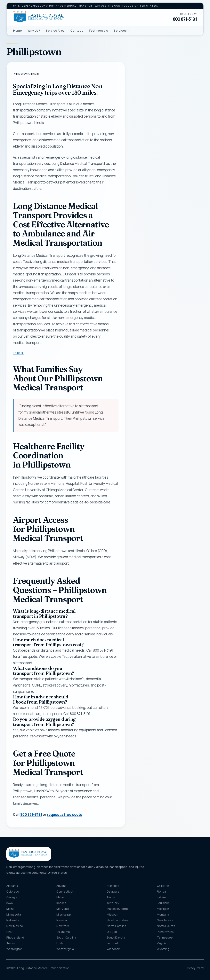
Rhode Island (15, 937)
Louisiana (163, 903)
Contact (77, 30)
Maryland (63, 909)
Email (139, 143)
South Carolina (66, 937)
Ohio (9, 932)
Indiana (162, 897)
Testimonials (98, 30)
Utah (60, 943)
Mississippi (64, 914)
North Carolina (116, 926)
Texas (11, 943)
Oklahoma (63, 932)
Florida (161, 891)
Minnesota (14, 914)
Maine (10, 909)
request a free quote (65, 814)
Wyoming (163, 949)
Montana (163, 914)
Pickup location (150, 178)
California (163, 886)
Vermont (112, 943)
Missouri (112, 914)
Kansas (61, 903)
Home (17, 30)
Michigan (163, 909)
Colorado (13, 891)
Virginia (162, 943)
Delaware (113, 891)
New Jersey (165, 920)
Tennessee (165, 937)
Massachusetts (117, 909)
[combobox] (168, 187)
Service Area (55, 30)
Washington (14, 949)
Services (122, 30)
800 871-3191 (185, 19)
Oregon (112, 932)
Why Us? (34, 30)
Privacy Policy (195, 968)
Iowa (10, 903)
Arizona (61, 886)
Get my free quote (167, 273)
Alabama (12, 886)
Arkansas (113, 886)
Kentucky (113, 903)
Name (140, 103)
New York (63, 926)
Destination (148, 207)
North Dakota (166, 926)
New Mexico (15, 926)
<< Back (18, 353)
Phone (140, 123)
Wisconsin (114, 949)
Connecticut (65, 891)
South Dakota (116, 937)
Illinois (111, 897)
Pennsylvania (166, 932)
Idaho (60, 897)
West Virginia (65, 949)
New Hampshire (117, 920)
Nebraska (13, 920)
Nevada (62, 920)
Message (154, 235)
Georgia (12, 897)
